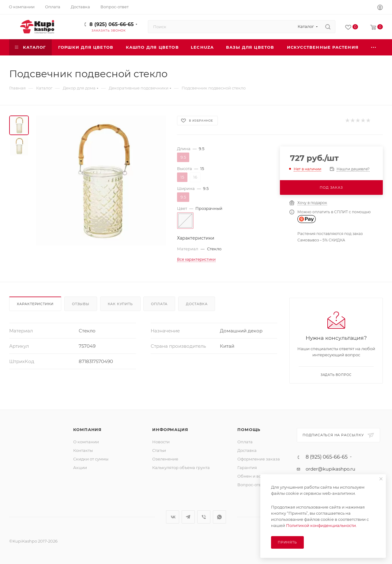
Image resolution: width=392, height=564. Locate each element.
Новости (161, 442)
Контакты (83, 450)
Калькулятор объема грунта (181, 467)
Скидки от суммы (91, 459)
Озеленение (165, 459)
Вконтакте (173, 517)
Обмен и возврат (255, 476)
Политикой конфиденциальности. (321, 525)
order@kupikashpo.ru (330, 469)
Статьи (159, 450)
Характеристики (35, 304)
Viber (204, 517)
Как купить (120, 304)
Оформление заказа (259, 459)
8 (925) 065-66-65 (112, 24)
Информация (170, 430)
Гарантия (247, 467)
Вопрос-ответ (251, 485)
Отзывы (81, 304)
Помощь (249, 430)
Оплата (159, 304)
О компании (86, 442)
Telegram (188, 517)
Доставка (197, 304)
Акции (80, 467)
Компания (87, 430)
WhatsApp (219, 517)
